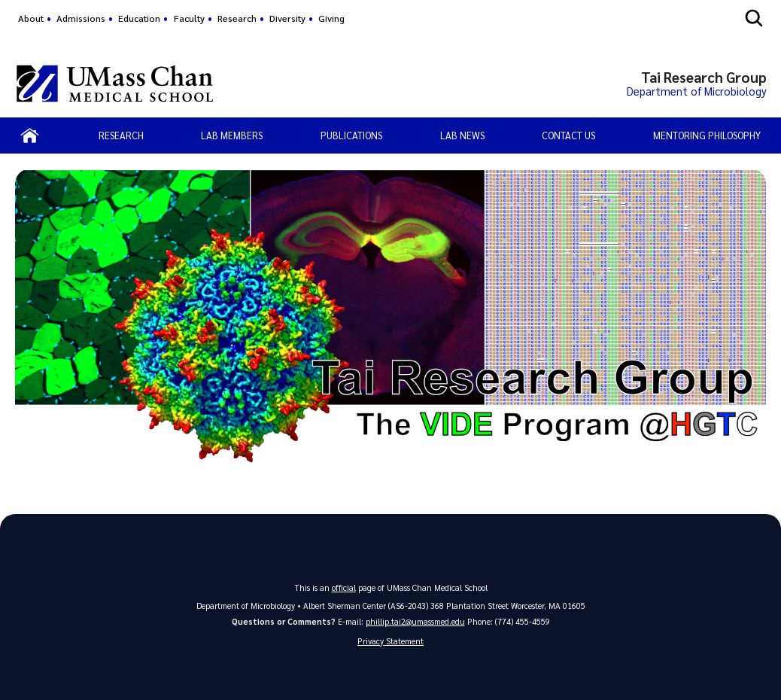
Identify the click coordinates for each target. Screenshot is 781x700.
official (344, 587)
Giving (331, 18)
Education (139, 18)
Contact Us (568, 135)
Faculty (189, 18)
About (31, 18)
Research (237, 18)
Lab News (462, 135)
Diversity (287, 18)
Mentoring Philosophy (707, 135)
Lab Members (232, 135)
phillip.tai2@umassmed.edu (415, 621)
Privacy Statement (390, 641)
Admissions (81, 18)
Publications (351, 135)
